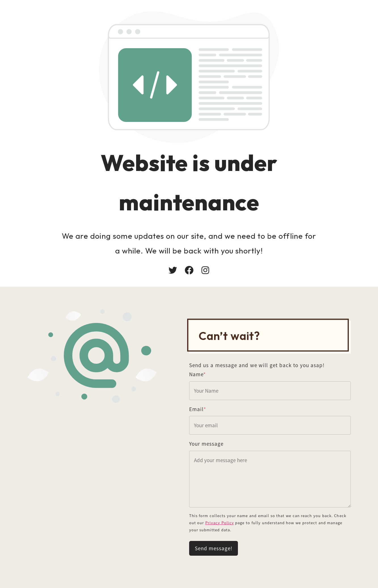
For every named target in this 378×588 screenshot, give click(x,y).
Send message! (214, 548)
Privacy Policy (220, 523)
